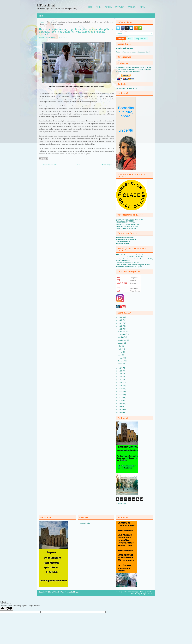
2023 (121, 326)
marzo (121, 358)
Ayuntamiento (120, 7)
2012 (121, 395)
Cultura (142, 7)
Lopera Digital (85, 523)
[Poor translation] (9, 609)
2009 (121, 404)
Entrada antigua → (107, 165)
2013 (121, 392)
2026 (121, 317)
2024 (121, 323)
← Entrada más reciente (48, 165)
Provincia (108, 7)
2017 (121, 380)
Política (99, 7)
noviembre (122, 334)
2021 (121, 368)
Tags (130, 39)
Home (42, 22)
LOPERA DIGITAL (46, 5)
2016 (121, 383)
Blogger (76, 592)
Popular (121, 39)
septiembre (122, 340)
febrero (121, 361)
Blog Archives (141, 39)
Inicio (90, 7)
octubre (121, 337)
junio (120, 349)
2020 (121, 371)
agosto (121, 343)
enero (120, 364)
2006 (121, 412)
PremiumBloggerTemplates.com (142, 593)
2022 (121, 329)
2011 (121, 398)
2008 (121, 407)
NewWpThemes (128, 592)
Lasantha (149, 592)
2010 (121, 401)
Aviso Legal (122, 504)
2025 (121, 320)
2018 (121, 377)
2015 (121, 386)
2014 (121, 389)
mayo (120, 352)
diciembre (122, 331)
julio (120, 346)
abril (120, 355)
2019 (121, 374)
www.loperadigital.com (49, 38)
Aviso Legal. (132, 7)
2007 (121, 409)
